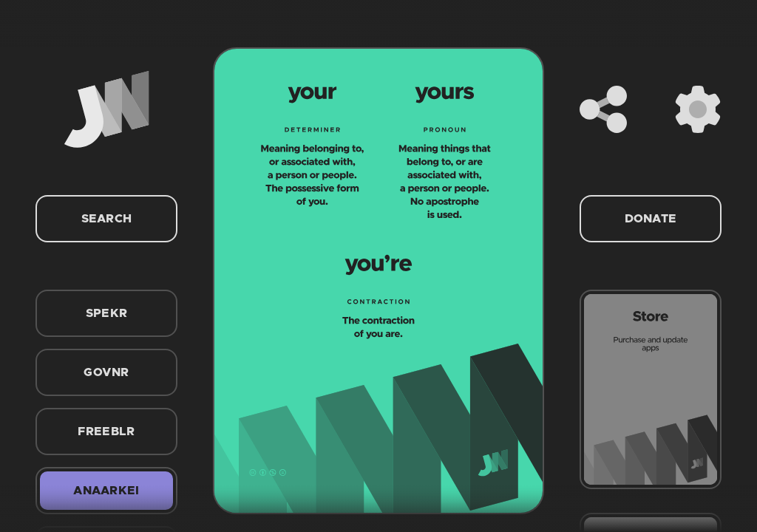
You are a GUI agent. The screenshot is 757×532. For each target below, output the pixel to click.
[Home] (106, 109)
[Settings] (698, 109)
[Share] (603, 109)
